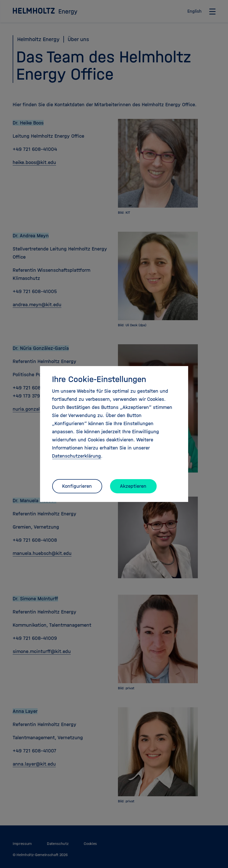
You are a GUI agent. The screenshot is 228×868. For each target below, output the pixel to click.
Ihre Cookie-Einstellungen (99, 379)
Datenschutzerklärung (76, 456)
